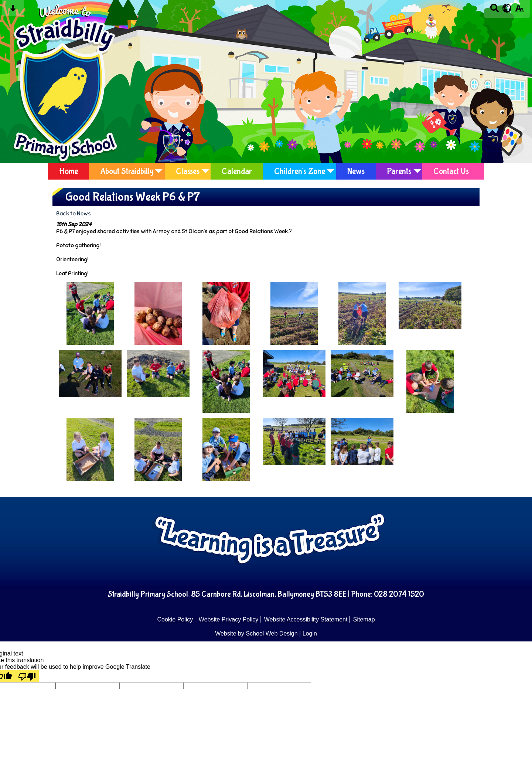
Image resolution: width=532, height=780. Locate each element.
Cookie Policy (175, 619)
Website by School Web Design (256, 633)
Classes (188, 171)
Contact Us (451, 171)
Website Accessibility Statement (306, 619)
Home (69, 171)
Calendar (237, 171)
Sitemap (364, 619)
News (356, 171)
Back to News (74, 213)
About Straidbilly (127, 171)
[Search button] (495, 11)
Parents (399, 171)
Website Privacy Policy (229, 619)
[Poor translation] (27, 676)
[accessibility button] (519, 11)
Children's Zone (300, 171)
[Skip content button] (13, 11)
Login (310, 633)
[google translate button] (507, 8)
